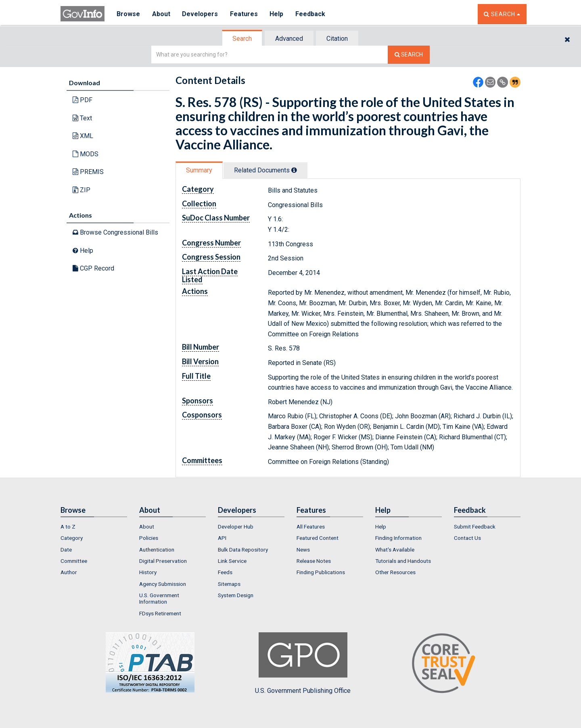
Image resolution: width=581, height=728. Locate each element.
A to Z (68, 527)
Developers (200, 14)
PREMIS (88, 172)
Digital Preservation (163, 561)
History (148, 572)
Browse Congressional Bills (115, 232)
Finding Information (398, 538)
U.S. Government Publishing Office (303, 663)
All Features (311, 527)
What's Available (395, 550)
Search (242, 39)
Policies (149, 538)
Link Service (232, 561)
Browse (128, 14)
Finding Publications (321, 572)
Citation (337, 39)
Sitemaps (229, 584)
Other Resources (395, 572)
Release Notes (314, 561)
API (222, 538)
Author (69, 572)
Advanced (289, 39)
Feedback (311, 14)
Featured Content (318, 538)
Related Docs (265, 170)
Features (244, 14)
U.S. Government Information (159, 598)
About (161, 14)
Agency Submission (163, 584)
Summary (199, 170)
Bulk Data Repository (243, 550)
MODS (86, 154)
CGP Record (93, 268)
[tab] (242, 39)
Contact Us (467, 538)
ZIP (82, 190)
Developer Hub (236, 527)
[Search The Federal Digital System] (409, 55)
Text (82, 118)
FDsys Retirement (160, 613)
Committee (74, 561)
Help (277, 14)
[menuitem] (94, 527)
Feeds (225, 572)
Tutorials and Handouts (403, 561)
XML (83, 136)
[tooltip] (294, 170)
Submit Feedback (475, 527)
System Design (236, 595)
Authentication (157, 550)
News (303, 550)
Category (72, 538)
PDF (83, 100)
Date (66, 550)
